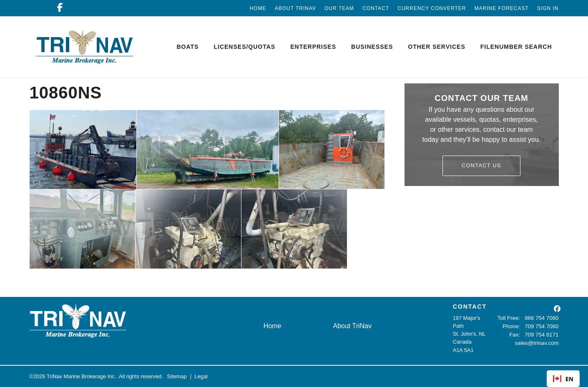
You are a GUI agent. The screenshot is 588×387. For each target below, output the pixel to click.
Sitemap (177, 376)
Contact (376, 8)
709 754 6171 (542, 334)
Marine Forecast (501, 8)
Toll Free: (510, 318)
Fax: (516, 334)
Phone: (513, 326)
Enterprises (313, 47)
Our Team (339, 8)
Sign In (548, 8)
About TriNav (295, 8)
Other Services (436, 47)
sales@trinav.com (538, 342)
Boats (187, 47)
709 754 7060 (542, 326)
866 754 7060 (542, 318)
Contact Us (481, 165)
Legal (201, 376)
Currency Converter (432, 8)
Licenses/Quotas (244, 47)
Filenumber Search (516, 47)
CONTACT (470, 307)
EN (563, 379)
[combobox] (563, 379)
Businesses (372, 47)
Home (258, 8)
